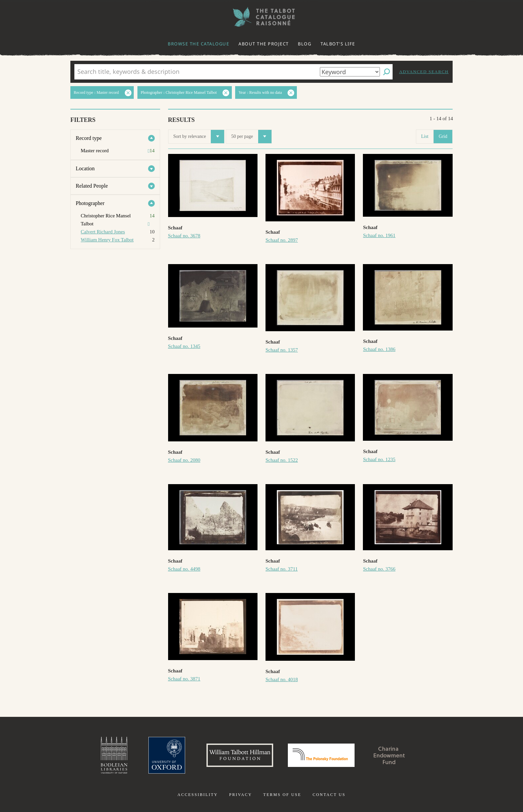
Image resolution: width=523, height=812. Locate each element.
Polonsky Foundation (321, 755)
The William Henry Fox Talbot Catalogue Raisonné (261, 17)
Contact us (329, 795)
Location (85, 168)
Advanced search (424, 72)
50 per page (251, 137)
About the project (264, 44)
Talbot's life (338, 44)
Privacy (241, 795)
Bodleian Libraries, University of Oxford (114, 755)
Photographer (90, 203)
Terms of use (282, 795)
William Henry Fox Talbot (107, 240)
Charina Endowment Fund (389, 755)
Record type (89, 138)
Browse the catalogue (198, 44)
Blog (305, 44)
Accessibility (198, 795)
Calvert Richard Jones (103, 232)
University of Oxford (167, 755)
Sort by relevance (199, 137)
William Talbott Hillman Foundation (240, 755)
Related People (92, 186)
